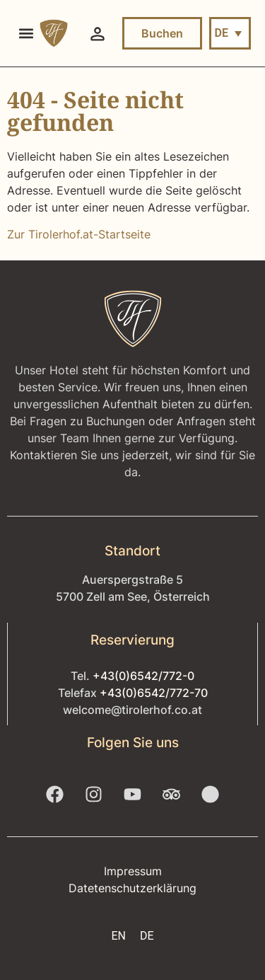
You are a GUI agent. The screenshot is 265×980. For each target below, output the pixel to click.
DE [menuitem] (222, 33)
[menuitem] (230, 33)
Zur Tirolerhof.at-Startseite (79, 234)
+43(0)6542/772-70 (154, 693)
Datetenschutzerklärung (132, 888)
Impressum (133, 871)
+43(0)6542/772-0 (143, 676)
